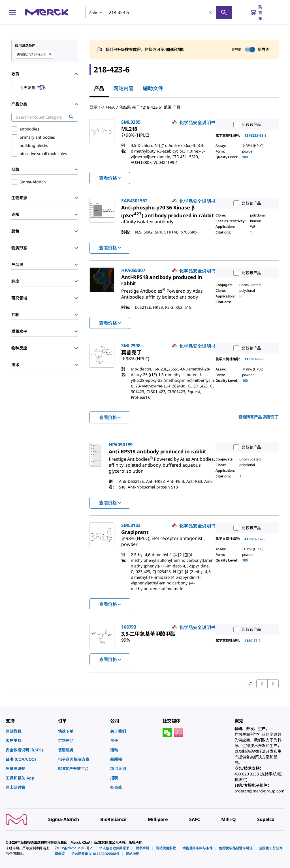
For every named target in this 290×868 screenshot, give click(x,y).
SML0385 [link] (131, 122)
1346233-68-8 (255, 135)
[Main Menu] (12, 12)
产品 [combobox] (93, 12)
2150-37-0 (252, 641)
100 (245, 157)
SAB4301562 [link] (134, 201)
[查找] (224, 12)
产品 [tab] (99, 88)
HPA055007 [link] (133, 270)
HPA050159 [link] (121, 445)
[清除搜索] (210, 13)
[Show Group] (76, 198)
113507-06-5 (254, 359)
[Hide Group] (76, 74)
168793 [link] (129, 627)
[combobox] (159, 12)
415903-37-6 (254, 539)
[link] (135, 133)
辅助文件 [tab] (153, 88)
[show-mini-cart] (261, 12)
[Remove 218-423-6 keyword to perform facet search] (50, 54)
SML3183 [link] (131, 525)
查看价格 (110, 178)
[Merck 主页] (47, 12)
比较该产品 (246, 125)
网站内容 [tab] (123, 88)
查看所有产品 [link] (259, 417)
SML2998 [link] (131, 346)
